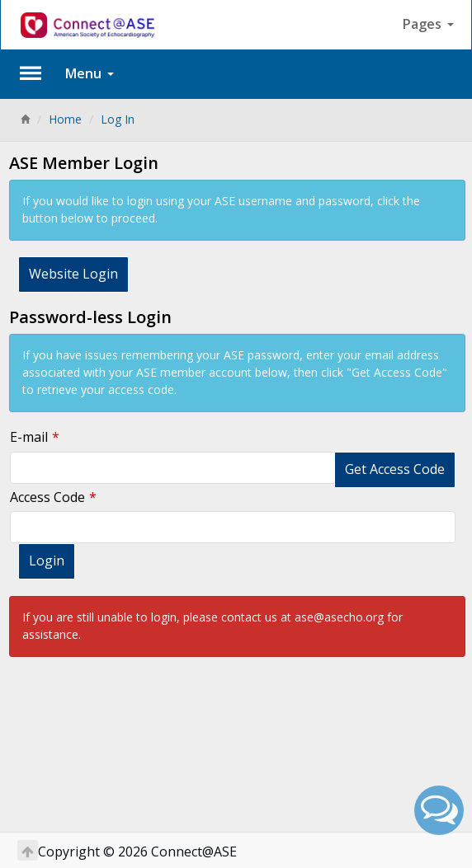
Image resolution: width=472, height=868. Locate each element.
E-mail (29, 437)
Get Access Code (395, 469)
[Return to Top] (28, 850)
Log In (118, 119)
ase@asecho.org (339, 617)
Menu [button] (90, 73)
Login (47, 561)
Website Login (73, 274)
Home (65, 119)
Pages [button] (428, 24)
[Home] (25, 119)
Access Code (47, 497)
